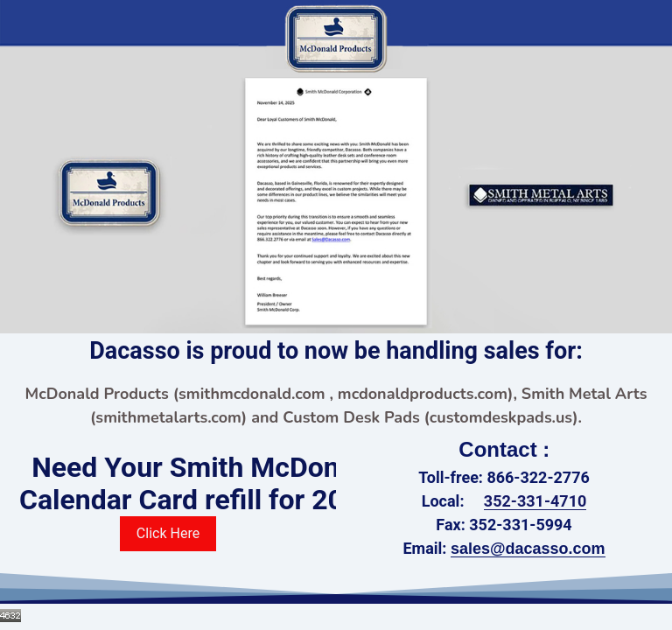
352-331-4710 (535, 501)
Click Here (168, 533)
